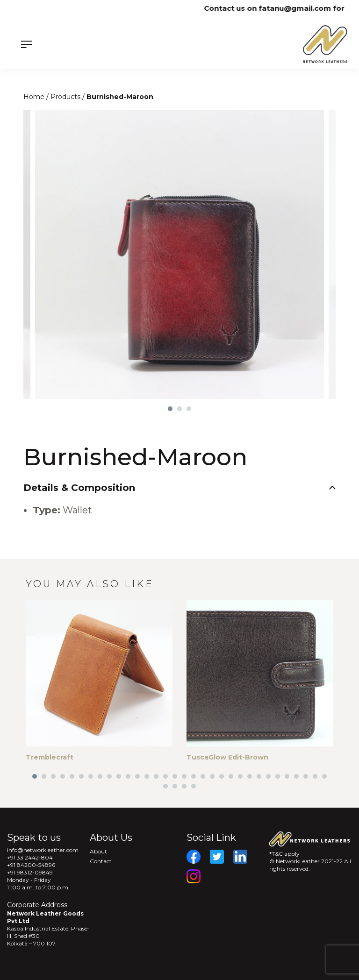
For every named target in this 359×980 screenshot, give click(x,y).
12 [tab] (137, 776)
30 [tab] (306, 776)
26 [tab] (268, 776)
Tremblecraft (50, 757)
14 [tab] (156, 776)
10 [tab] (119, 776)
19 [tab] (203, 776)
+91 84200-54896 (31, 865)
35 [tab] (184, 786)
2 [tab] (179, 409)
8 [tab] (100, 776)
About (98, 851)
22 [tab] (231, 776)
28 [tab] (287, 776)
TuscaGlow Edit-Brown (227, 757)
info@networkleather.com (43, 850)
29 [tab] (296, 776)
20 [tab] (212, 776)
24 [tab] (250, 776)
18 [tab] (194, 776)
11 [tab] (128, 776)
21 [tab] (222, 776)
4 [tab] (63, 776)
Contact (101, 861)
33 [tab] (165, 786)
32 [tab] (324, 776)
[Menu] (54, 44)
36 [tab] (194, 786)
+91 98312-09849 (30, 872)
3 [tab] (189, 409)
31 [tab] (315, 776)
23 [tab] (240, 776)
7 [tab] (91, 776)
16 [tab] (175, 776)
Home (35, 97)
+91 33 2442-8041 (31, 857)
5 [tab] (72, 776)
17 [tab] (184, 776)
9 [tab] (109, 776)
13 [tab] (147, 776)
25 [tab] (259, 776)
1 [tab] (170, 409)
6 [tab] (81, 776)
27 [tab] (278, 776)
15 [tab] (165, 776)
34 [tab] (175, 786)
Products (66, 97)
